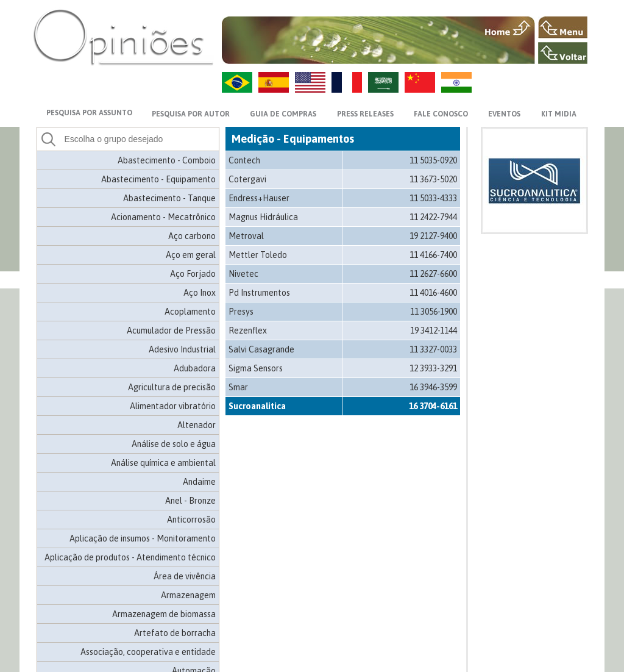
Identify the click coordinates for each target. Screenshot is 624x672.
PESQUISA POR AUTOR (191, 114)
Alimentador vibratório (173, 406)
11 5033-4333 (433, 198)
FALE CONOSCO (441, 114)
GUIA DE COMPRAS (283, 114)
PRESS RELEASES (365, 114)
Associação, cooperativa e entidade (148, 652)
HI (456, 82)
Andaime (199, 482)
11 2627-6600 (433, 274)
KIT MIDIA (559, 114)
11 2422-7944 (433, 217)
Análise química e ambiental (163, 463)
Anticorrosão (191, 520)
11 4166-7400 (433, 255)
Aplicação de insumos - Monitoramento (143, 538)
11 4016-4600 (433, 293)
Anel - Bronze (190, 501)
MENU (563, 27)
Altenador (197, 425)
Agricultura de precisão (172, 387)
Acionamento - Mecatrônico (163, 217)
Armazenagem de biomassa (164, 614)
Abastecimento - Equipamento (158, 179)
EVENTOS (504, 114)
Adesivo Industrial (182, 349)
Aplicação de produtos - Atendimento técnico (130, 557)
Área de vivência (185, 576)
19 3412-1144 (434, 331)
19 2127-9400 (433, 236)
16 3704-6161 (433, 406)
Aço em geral (191, 255)
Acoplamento (190, 312)
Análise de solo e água (174, 444)
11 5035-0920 (433, 160)
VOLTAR (563, 53)
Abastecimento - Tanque (169, 198)
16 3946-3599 (433, 387)
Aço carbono (192, 236)
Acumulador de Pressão (171, 331)
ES (274, 82)
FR (347, 82)
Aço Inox (200, 293)
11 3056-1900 (434, 312)
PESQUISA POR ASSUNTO (89, 113)
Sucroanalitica (257, 406)
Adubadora (195, 368)
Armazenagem (188, 595)
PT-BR (237, 82)
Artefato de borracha (175, 633)
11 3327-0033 (433, 349)
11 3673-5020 (433, 179)
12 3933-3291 (433, 368)
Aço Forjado (193, 274)
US (310, 82)
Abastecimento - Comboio (167, 160)
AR (383, 82)
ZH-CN (420, 82)
